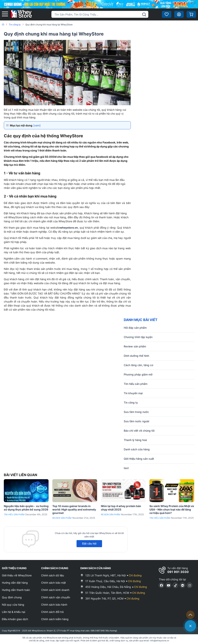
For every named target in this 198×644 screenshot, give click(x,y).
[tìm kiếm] (144, 15)
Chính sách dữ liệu (53, 575)
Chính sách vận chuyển (56, 597)
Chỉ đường (135, 575)
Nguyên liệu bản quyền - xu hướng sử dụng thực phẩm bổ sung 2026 (26, 508)
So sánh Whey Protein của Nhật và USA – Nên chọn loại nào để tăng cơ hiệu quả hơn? (172, 509)
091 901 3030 (178, 572)
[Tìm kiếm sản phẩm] (100, 14)
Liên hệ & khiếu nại (14, 612)
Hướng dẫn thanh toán (16, 590)
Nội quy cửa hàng (13, 605)
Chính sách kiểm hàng (55, 619)
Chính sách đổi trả (52, 612)
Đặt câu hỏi (89, 543)
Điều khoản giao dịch (15, 619)
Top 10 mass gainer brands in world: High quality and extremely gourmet (74, 509)
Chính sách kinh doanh (55, 590)
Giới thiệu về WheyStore (17, 575)
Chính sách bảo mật (53, 583)
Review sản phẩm (62, 518)
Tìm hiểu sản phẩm (14, 515)
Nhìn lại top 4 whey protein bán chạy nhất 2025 (121, 508)
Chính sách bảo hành (54, 605)
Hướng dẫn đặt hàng (15, 583)
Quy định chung (12, 597)
